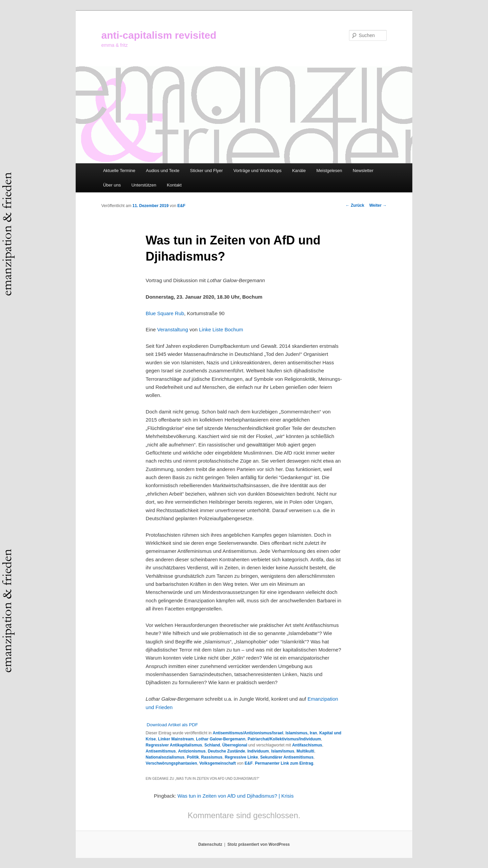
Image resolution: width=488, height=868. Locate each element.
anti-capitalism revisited (159, 35)
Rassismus (212, 757)
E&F (181, 206)
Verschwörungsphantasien (171, 763)
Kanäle (299, 171)
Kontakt (174, 185)
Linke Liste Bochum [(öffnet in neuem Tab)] (221, 329)
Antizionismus (192, 751)
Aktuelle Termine (119, 171)
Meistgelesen (329, 171)
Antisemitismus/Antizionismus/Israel (248, 733)
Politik (193, 757)
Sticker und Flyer (207, 171)
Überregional (235, 745)
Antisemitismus (161, 751)
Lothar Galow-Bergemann (221, 739)
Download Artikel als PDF (172, 725)
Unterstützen (144, 185)
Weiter (378, 205)
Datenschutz (210, 844)
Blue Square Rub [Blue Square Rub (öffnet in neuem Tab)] (165, 313)
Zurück (355, 205)
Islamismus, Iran (301, 733)
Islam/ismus (283, 751)
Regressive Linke (241, 757)
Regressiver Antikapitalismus (174, 745)
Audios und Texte (163, 171)
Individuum (258, 751)
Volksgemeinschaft (217, 763)
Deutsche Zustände (227, 751)
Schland (212, 745)
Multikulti (305, 751)
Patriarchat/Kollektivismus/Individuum (284, 739)
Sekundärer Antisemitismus (287, 757)
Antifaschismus (307, 745)
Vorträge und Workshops (258, 171)
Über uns (112, 185)
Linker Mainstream (176, 739)
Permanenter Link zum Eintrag (284, 763)
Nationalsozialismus (165, 757)
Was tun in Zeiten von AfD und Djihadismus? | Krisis (235, 796)
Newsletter (363, 171)
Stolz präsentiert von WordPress (259, 844)
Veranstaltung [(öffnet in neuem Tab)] (173, 329)
